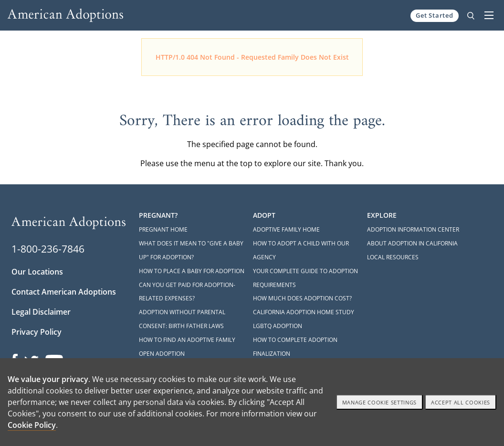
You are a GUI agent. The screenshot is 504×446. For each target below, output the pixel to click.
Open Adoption (162, 354)
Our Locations (37, 272)
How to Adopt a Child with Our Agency (301, 250)
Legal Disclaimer (41, 312)
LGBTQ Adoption (278, 326)
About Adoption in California (412, 243)
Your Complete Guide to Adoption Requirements (305, 278)
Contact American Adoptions (64, 292)
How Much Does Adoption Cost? (302, 298)
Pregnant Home (163, 229)
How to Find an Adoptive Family (187, 340)
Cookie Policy (32, 425)
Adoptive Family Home (286, 229)
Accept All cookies (461, 402)
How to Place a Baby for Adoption (192, 271)
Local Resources (393, 257)
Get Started (435, 15)
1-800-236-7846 (48, 249)
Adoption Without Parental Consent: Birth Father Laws (182, 319)
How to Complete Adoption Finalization (295, 347)
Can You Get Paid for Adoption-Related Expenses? (187, 292)
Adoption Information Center (413, 229)
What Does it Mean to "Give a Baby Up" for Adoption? (191, 250)
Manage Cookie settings (380, 402)
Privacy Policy (37, 332)
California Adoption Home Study (304, 312)
